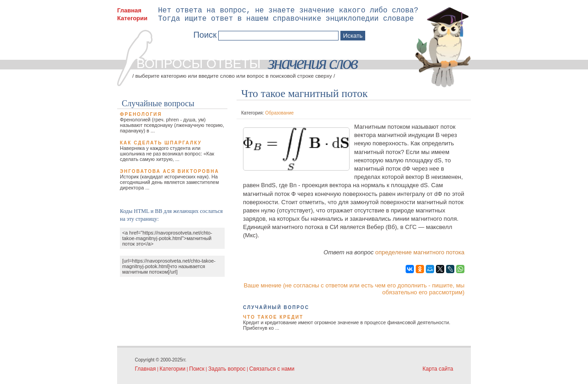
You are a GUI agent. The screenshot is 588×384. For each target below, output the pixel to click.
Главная (129, 10)
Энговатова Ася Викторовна (170, 171)
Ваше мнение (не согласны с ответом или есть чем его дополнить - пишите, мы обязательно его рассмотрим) (354, 289)
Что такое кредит (273, 317)
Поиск (197, 369)
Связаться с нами (272, 369)
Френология (141, 114)
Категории (132, 18)
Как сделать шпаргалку (161, 143)
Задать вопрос (227, 369)
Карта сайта (438, 369)
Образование (279, 113)
